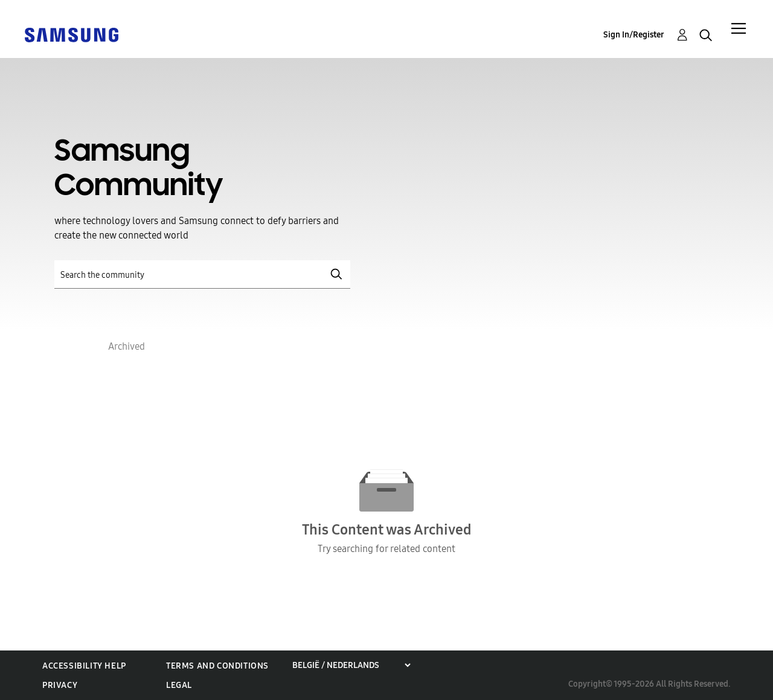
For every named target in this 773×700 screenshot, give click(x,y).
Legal (179, 685)
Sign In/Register (634, 35)
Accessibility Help (84, 666)
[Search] (202, 275)
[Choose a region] (351, 665)
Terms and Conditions (217, 666)
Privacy (60, 685)
